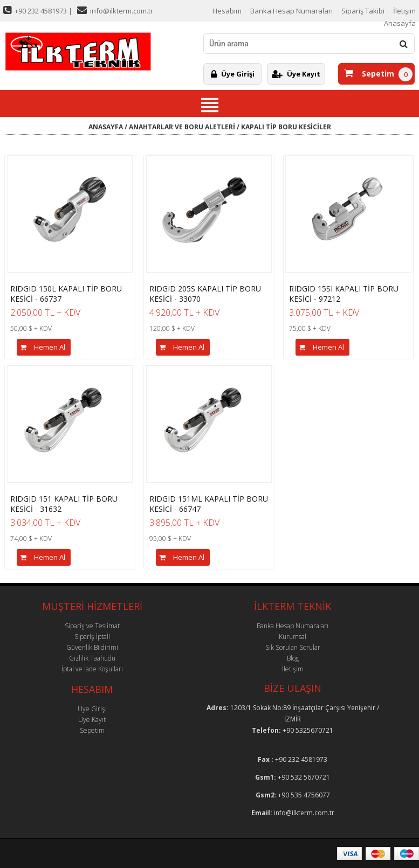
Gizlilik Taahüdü (92, 658)
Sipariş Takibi (363, 11)
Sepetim (369, 74)
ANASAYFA (106, 127)
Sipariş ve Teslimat (92, 626)
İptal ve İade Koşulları (92, 669)
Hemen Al (41, 348)
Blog (293, 658)
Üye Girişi (233, 74)
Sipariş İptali (92, 637)
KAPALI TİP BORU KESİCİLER (286, 127)
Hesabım (227, 11)
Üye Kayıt (296, 74)
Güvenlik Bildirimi (92, 647)
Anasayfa (400, 23)
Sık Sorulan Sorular (293, 647)
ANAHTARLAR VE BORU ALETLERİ (182, 127)
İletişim (404, 11)
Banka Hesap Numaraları (291, 11)
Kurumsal (293, 637)
